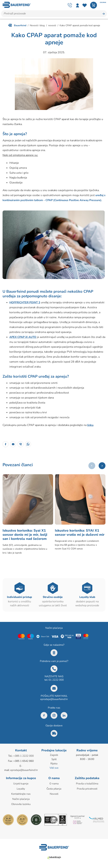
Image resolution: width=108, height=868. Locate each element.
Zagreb (54, 755)
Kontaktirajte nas (21, 794)
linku (90, 425)
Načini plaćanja (21, 799)
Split (54, 760)
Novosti (54, 794)
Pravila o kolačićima (87, 784)
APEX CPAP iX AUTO (23, 337)
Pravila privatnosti (87, 789)
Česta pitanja (54, 789)
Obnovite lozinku (21, 804)
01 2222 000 (56, 680)
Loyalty (21, 789)
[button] (102, 466)
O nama (54, 784)
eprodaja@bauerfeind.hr (54, 700)
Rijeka (54, 764)
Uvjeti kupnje (21, 784)
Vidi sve (54, 768)
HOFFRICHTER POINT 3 (25, 302)
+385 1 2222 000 (24, 756)
